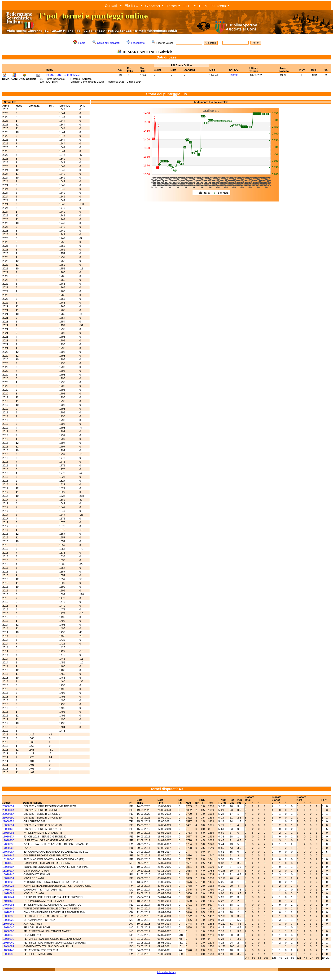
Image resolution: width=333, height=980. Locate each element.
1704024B (8, 855)
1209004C (8, 927)
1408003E (8, 890)
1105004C (8, 943)
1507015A (8, 878)
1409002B (8, 886)
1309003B (8, 916)
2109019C (8, 818)
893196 (234, 75)
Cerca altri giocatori (108, 43)
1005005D (8, 954)
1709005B (8, 844)
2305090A (8, 810)
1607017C (8, 863)
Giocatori (153, 6)
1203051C (8, 939)
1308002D (8, 920)
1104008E (8, 946)
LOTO (188, 6)
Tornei (171, 6)
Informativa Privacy (166, 972)
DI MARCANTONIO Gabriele (63, 75)
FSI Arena (218, 6)
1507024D (8, 874)
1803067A (8, 837)
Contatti (111, 6)
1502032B (8, 882)
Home (82, 43)
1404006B (8, 905)
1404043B (8, 901)
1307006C (8, 924)
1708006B (8, 848)
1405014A (8, 897)
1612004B (8, 859)
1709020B (8, 840)
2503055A (8, 806)
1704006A (8, 852)
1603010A (8, 867)
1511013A (8, 871)
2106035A (8, 821)
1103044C (8, 950)
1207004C (8, 935)
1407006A (8, 893)
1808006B (8, 833)
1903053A (8, 825)
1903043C (8, 829)
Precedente (138, 43)
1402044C (8, 908)
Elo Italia (131, 6)
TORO (203, 6)
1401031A (8, 912)
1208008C (8, 931)
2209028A (8, 814)
